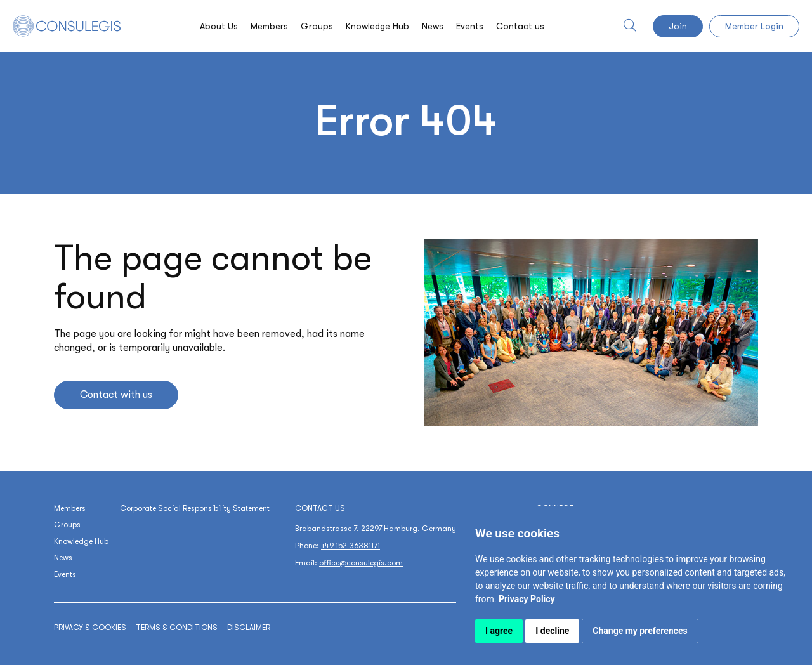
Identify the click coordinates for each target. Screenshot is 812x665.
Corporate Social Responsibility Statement (195, 508)
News (433, 26)
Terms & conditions (177, 628)
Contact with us (116, 395)
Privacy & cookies (90, 628)
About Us (219, 26)
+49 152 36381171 (350, 546)
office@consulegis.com (361, 563)
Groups (317, 26)
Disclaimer (249, 628)
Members (269, 26)
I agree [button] (499, 631)
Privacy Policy (527, 599)
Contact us (520, 26)
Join (678, 26)
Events (470, 26)
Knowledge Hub (377, 26)
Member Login (754, 26)
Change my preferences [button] (640, 631)
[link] (527, 599)
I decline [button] (552, 631)
